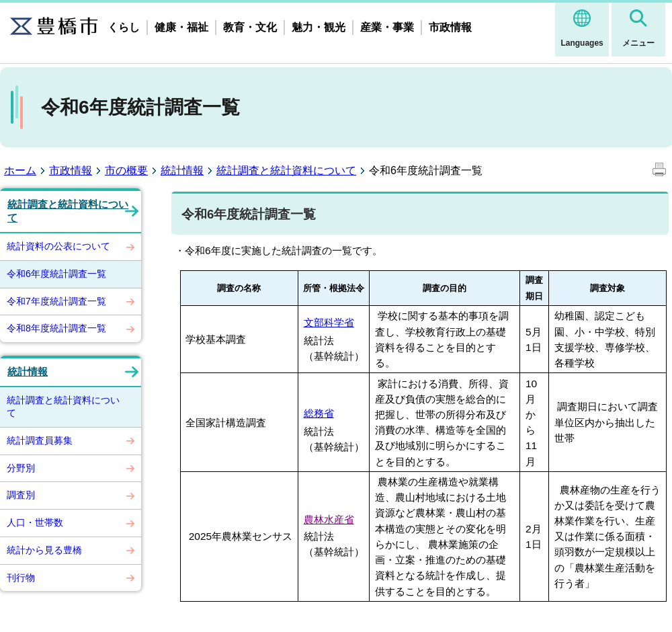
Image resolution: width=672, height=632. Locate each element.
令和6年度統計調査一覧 (56, 274)
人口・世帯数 (35, 522)
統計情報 (182, 170)
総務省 (319, 413)
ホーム (20, 170)
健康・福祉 (181, 27)
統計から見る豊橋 (44, 550)
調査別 (21, 495)
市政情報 (450, 27)
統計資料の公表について (58, 246)
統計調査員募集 (40, 440)
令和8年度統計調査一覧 (56, 328)
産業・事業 (387, 27)
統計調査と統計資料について (286, 170)
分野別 (21, 468)
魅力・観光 (319, 27)
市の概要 (126, 170)
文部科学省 (329, 322)
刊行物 (21, 578)
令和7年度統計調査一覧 (56, 301)
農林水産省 (329, 519)
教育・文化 (250, 27)
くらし (124, 27)
